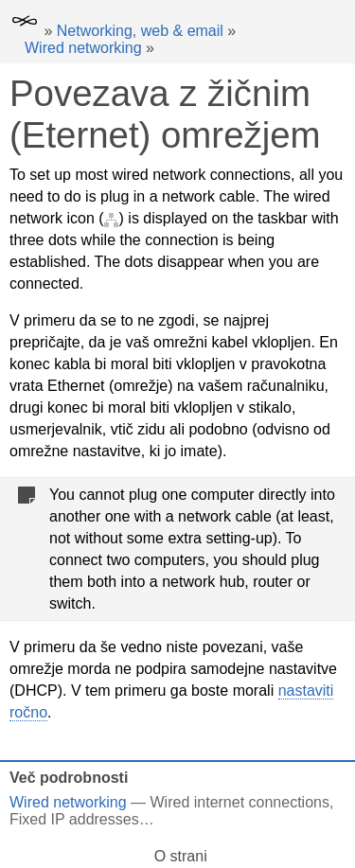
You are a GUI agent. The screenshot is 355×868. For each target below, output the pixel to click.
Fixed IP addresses (74, 819)
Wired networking (83, 48)
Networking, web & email (140, 31)
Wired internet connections (240, 802)
